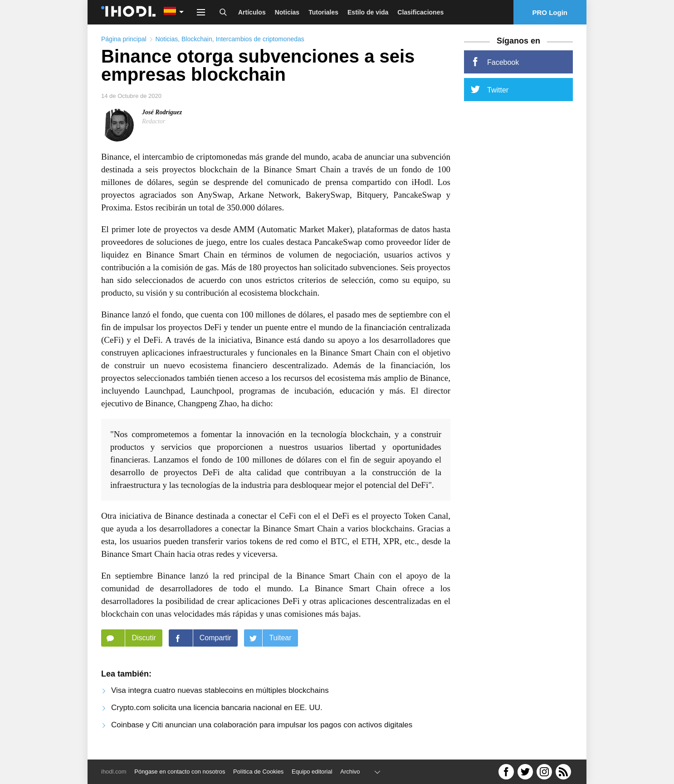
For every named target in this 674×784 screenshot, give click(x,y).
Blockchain (197, 39)
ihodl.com (114, 772)
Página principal (124, 39)
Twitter (490, 89)
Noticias (287, 12)
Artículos (252, 12)
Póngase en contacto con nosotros (180, 772)
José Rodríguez (162, 112)
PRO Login (550, 12)
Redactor (154, 121)
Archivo (350, 772)
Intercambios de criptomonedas (260, 39)
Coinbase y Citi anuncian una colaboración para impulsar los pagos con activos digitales (262, 725)
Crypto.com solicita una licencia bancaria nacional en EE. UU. (217, 708)
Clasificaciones (420, 12)
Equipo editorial (312, 772)
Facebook (495, 62)
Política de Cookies (258, 772)
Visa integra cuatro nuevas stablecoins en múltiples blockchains (220, 690)
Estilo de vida (368, 12)
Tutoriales (323, 12)
